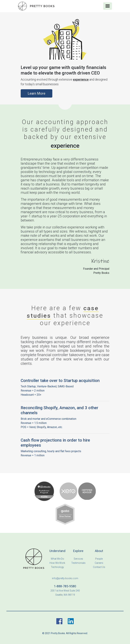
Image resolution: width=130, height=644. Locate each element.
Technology (57, 567)
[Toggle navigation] (108, 6)
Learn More (36, 93)
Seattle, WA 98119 (65, 595)
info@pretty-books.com (65, 578)
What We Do (57, 559)
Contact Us (99, 567)
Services (78, 559)
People (99, 559)
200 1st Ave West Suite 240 (65, 591)
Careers (99, 563)
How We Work (57, 563)
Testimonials (78, 563)
